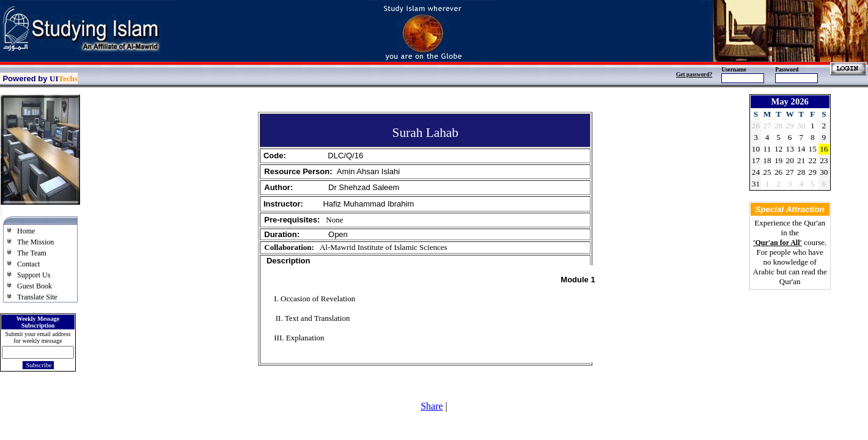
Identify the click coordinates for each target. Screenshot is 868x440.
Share (432, 406)
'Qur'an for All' (778, 243)
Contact (28, 264)
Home (26, 231)
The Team (32, 253)
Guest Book (35, 286)
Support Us (34, 275)
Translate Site (37, 297)
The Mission (35, 242)
